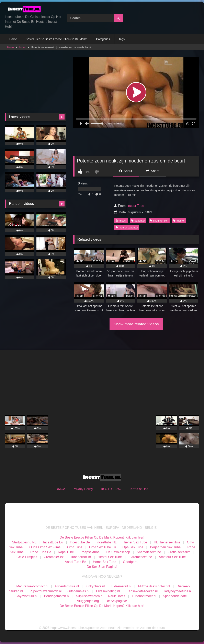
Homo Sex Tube (105, 562)
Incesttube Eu (53, 542)
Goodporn (130, 562)
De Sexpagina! (116, 601)
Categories (103, 39)
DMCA (60, 489)
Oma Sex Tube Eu (103, 547)
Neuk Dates (117, 596)
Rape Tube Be (41, 552)
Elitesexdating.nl (108, 591)
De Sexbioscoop (118, 552)
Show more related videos (136, 324)
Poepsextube (90, 552)
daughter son (159, 221)
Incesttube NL (107, 542)
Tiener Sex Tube (135, 542)
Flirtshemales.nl (78, 591)
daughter (138, 221)
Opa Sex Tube (133, 547)
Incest (23, 47)
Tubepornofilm (81, 557)
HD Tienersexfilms (167, 542)
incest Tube (136, 206)
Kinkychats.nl (95, 586)
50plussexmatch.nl (90, 596)
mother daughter (127, 228)
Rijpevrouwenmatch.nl (46, 591)
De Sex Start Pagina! (102, 567)
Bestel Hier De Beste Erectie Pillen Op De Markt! (56, 39)
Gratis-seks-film (179, 552)
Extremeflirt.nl (121, 586)
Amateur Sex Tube (172, 557)
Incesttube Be (80, 542)
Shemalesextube (149, 552)
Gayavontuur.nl (26, 596)
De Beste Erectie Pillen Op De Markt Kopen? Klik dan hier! (102, 537)
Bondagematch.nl (57, 596)
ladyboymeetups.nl (178, 591)
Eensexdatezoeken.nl (142, 591)
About (126, 171)
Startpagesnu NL (24, 542)
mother (179, 221)
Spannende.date (175, 596)
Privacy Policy (83, 489)
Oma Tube (75, 547)
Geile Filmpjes (27, 557)
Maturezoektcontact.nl (32, 586)
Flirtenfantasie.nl (67, 586)
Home (13, 39)
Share (153, 171)
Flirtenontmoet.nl (144, 596)
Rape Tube (66, 552)
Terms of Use (139, 489)
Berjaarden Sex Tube (165, 547)
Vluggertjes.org (88, 601)
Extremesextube (140, 557)
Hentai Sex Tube (110, 557)
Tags (122, 39)
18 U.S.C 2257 (111, 489)
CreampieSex (54, 557)
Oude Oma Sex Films (45, 547)
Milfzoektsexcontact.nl (154, 586)
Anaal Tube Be (76, 562)
